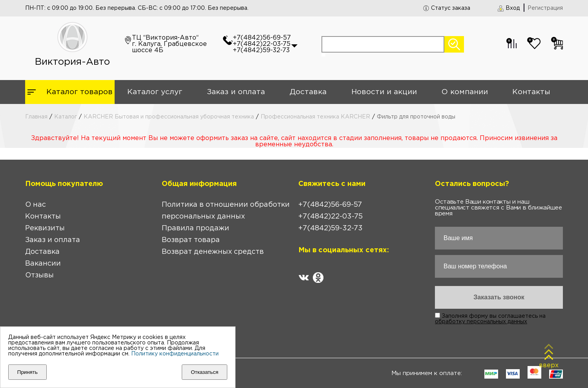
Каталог (66, 117)
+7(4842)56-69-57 (262, 38)
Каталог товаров (79, 92)
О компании (465, 92)
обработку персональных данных (481, 322)
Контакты (531, 92)
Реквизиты (45, 228)
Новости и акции (384, 92)
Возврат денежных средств (213, 252)
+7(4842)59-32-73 (261, 50)
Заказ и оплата (236, 92)
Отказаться (205, 372)
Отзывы (39, 275)
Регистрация (545, 8)
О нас (36, 205)
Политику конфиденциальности (175, 354)
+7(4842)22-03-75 (262, 44)
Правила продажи (195, 228)
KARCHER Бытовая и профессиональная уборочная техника (169, 117)
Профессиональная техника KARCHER (315, 117)
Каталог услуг (155, 92)
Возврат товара (191, 240)
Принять (27, 372)
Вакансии (43, 264)
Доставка (308, 92)
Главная (36, 117)
